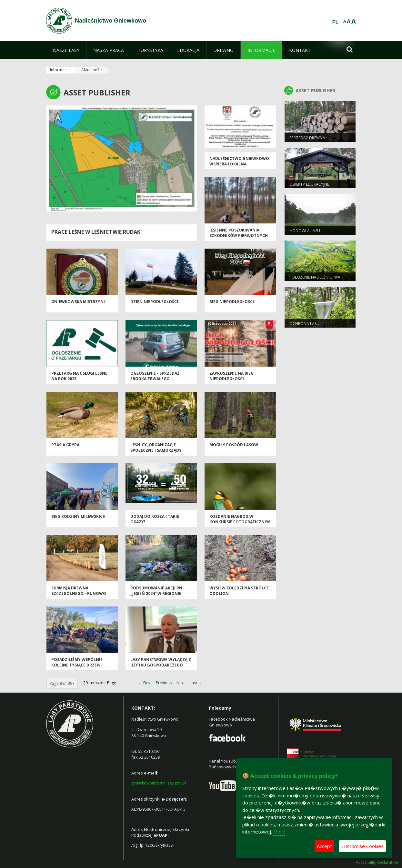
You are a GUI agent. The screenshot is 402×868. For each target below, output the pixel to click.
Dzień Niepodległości (154, 302)
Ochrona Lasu (304, 324)
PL (335, 22)
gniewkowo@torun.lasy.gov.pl (159, 783)
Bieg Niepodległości (232, 302)
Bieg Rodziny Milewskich (78, 516)
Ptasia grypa (65, 445)
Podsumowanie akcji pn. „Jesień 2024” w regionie (157, 591)
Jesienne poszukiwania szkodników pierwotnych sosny (239, 236)
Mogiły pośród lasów (234, 445)
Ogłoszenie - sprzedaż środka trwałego (155, 376)
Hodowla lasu (305, 231)
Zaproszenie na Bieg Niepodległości (231, 376)
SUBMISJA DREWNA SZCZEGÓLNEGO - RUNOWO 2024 (79, 594)
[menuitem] (66, 50)
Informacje (60, 70)
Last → (196, 683)
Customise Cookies (362, 846)
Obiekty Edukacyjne (309, 184)
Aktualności (92, 70)
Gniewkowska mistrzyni (78, 302)
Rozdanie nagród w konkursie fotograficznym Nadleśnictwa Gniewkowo (240, 522)
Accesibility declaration (377, 863)
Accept (324, 846)
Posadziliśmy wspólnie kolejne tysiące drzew (77, 662)
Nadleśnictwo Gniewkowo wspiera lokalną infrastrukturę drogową (239, 164)
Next (181, 683)
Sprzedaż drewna (307, 138)
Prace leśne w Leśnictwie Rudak (96, 232)
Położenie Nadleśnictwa (315, 277)
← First (145, 683)
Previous (164, 683)
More (279, 832)
